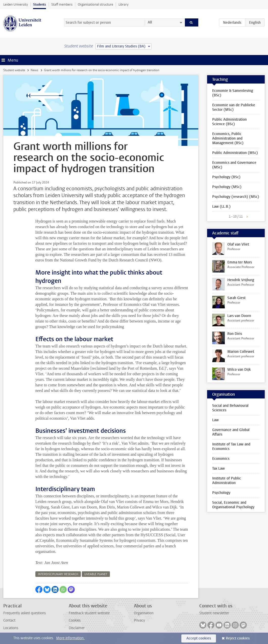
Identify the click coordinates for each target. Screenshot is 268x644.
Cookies (75, 620)
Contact (9, 620)
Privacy (139, 620)
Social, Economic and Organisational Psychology (233, 505)
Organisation (144, 613)
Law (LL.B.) (221, 207)
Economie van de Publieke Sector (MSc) (234, 107)
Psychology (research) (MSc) (236, 197)
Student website (14, 70)
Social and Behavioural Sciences (230, 408)
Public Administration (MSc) (235, 153)
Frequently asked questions (25, 613)
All (150, 22)
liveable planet (96, 574)
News (34, 70)
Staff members (62, 4)
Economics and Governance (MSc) (234, 165)
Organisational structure (95, 4)
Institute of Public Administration (227, 481)
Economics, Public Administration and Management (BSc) (228, 138)
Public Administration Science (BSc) (229, 122)
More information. (70, 638)
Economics (221, 459)
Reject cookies (238, 638)
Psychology (221, 493)
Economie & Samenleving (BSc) (233, 93)
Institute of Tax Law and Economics (231, 447)
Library (123, 4)
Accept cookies (199, 638)
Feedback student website (89, 613)
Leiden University (16, 4)
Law (215, 420)
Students (40, 4)
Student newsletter (214, 613)
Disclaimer (77, 628)
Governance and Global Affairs (231, 432)
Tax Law (218, 468)
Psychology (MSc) (227, 187)
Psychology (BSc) (226, 177)
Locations (11, 628)
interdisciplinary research (58, 574)
